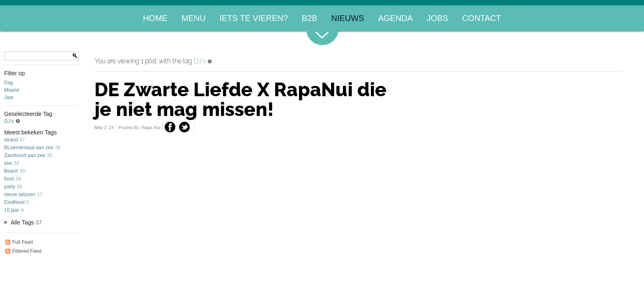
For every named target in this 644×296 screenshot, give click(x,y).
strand (11, 140)
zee (8, 163)
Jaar (9, 97)
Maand (12, 90)
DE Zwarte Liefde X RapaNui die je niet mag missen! (240, 99)
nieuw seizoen (20, 194)
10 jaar (12, 210)
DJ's (13, 121)
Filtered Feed (23, 251)
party (10, 187)
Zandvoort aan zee (25, 155)
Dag (9, 83)
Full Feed (18, 242)
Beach (11, 171)
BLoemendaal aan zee (29, 148)
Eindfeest (14, 202)
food (9, 179)
